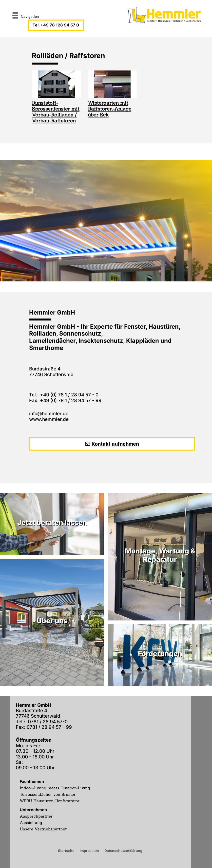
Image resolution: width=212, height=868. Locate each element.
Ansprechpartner (36, 816)
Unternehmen (33, 810)
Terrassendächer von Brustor (48, 794)
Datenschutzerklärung (123, 850)
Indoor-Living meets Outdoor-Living (55, 788)
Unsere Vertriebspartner (43, 829)
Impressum (89, 850)
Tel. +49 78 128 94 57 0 (56, 25)
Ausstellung (31, 822)
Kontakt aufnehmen (115, 444)
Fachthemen (32, 781)
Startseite (66, 850)
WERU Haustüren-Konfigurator (50, 801)
